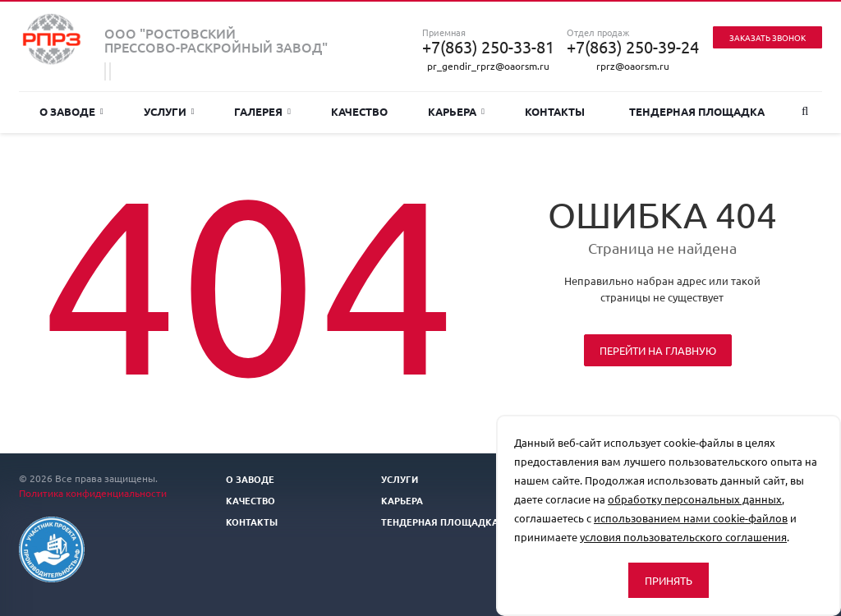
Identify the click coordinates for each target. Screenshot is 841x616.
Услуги (169, 111)
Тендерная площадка (697, 111)
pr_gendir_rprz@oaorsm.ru (488, 66)
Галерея (262, 111)
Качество (359, 111)
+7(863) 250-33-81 (488, 47)
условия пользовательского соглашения (683, 537)
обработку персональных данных (695, 499)
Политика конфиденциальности (93, 493)
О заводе (71, 111)
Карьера (456, 111)
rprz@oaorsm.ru (633, 66)
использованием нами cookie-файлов (691, 518)
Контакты (555, 111)
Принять (669, 580)
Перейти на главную (658, 350)
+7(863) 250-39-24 (633, 47)
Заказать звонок (767, 37)
